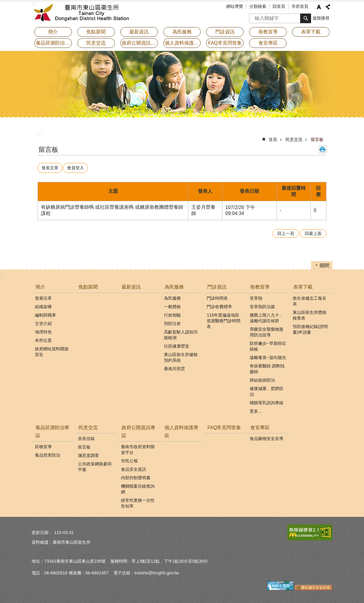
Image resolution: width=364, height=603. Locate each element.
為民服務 (174, 286)
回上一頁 (286, 232)
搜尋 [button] (306, 18)
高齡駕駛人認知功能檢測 (181, 333)
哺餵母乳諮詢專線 (267, 401)
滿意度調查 (88, 454)
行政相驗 (172, 314)
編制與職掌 (45, 314)
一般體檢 (172, 305)
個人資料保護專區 (183, 43)
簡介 (40, 286)
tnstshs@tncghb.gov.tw (157, 572)
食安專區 (260, 426)
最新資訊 (139, 32)
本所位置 (43, 339)
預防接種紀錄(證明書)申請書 (310, 328)
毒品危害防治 (48, 454)
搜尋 (254, 16)
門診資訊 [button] (225, 32)
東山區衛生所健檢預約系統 (181, 356)
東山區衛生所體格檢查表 (310, 314)
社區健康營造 (177, 345)
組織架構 (43, 305)
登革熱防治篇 (262, 305)
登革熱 (256, 297)
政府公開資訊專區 (138, 430)
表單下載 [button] (311, 32)
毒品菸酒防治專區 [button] (54, 43)
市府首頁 (300, 6)
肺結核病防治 (262, 379)
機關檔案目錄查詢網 (138, 487)
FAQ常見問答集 (225, 43)
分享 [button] (328, 7)
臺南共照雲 (174, 367)
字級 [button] (319, 7)
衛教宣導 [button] (268, 32)
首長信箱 (86, 437)
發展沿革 (43, 297)
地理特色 (43, 330)
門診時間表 (217, 297)
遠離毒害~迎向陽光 (268, 356)
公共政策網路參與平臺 (95, 465)
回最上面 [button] (313, 232)
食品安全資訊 (134, 468)
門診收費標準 (219, 305)
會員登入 (78, 167)
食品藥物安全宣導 (267, 437)
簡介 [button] (53, 32)
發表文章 (51, 167)
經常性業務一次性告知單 (138, 502)
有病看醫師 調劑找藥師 (267, 367)
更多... (256, 410)
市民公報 (129, 459)
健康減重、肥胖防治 (267, 390)
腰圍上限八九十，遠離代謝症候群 (267, 316)
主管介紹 (43, 322)
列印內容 (322, 149)
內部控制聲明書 (136, 476)
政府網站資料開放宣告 (52, 350)
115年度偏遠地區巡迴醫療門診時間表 (224, 319)
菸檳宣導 (43, 445)
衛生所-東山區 (84, 14)
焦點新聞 (96, 32)
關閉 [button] (325, 264)
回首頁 (279, 6)
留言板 (317, 139)
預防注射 (172, 322)
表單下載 (303, 286)
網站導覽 (235, 6)
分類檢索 (258, 6)
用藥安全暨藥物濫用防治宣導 (267, 331)
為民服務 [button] (182, 32)
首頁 (273, 139)
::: (40, 135)
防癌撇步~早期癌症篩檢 (268, 345)
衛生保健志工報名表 (310, 300)
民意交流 (294, 139)
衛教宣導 (260, 286)
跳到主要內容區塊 (3, 3)
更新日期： (42, 531)
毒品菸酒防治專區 (52, 430)
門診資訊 (217, 286)
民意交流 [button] (96, 43)
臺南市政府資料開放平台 (138, 448)
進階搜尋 (321, 18)
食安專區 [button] (268, 43)
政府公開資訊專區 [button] (140, 43)
